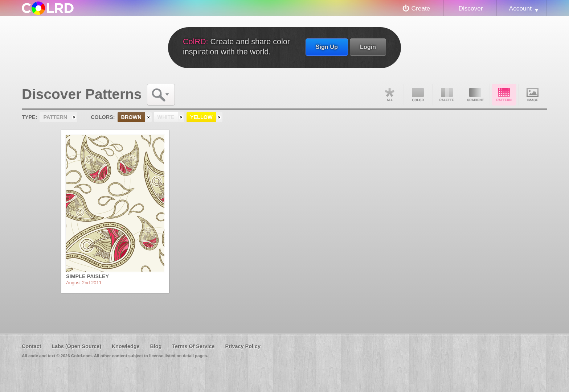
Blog (156, 346)
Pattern (504, 95)
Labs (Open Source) (76, 346)
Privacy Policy (243, 346)
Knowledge (126, 346)
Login (368, 47)
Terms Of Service (193, 346)
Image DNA (533, 95)
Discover (470, 8)
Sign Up (327, 47)
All (389, 95)
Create (421, 8)
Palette (447, 95)
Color (418, 95)
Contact (32, 346)
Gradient (475, 95)
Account (520, 8)
